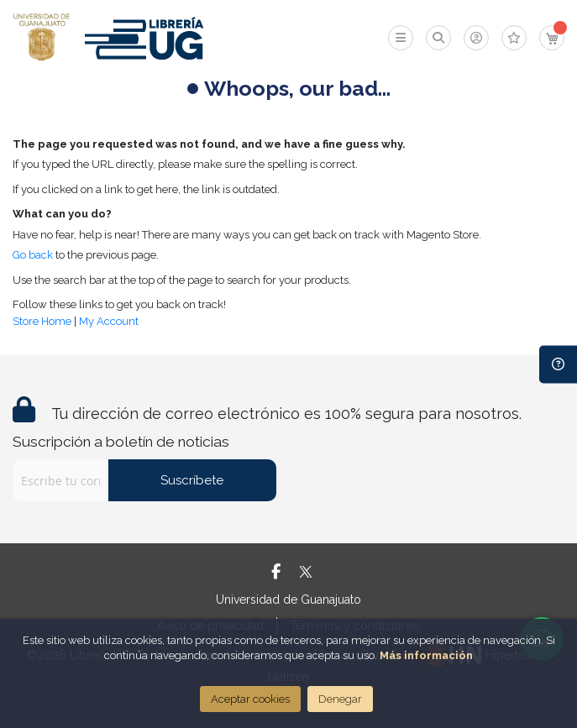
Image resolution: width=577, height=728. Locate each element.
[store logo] (42, 38)
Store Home (42, 321)
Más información (426, 655)
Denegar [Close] (340, 699)
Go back (33, 255)
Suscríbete (192, 480)
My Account (109, 321)
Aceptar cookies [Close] (250, 699)
